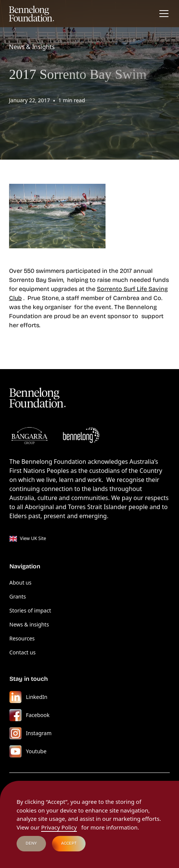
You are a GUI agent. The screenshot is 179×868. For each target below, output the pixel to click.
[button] (162, 14)
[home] (32, 14)
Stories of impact (30, 610)
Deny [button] (31, 843)
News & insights (29, 624)
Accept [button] (69, 843)
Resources (22, 638)
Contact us (23, 652)
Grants (18, 596)
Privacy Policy (59, 827)
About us (21, 583)
